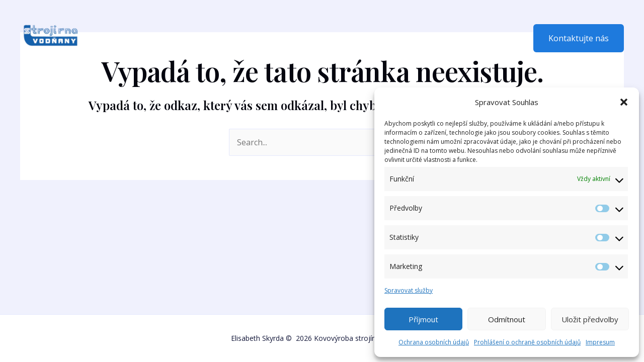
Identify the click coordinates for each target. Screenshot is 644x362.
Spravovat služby (409, 290)
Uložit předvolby (590, 319)
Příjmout (423, 319)
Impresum (600, 342)
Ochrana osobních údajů (434, 342)
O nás (157, 38)
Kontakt (306, 38)
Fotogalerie (253, 38)
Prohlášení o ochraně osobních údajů (527, 342)
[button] (624, 102)
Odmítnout (507, 319)
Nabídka (199, 38)
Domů (118, 38)
